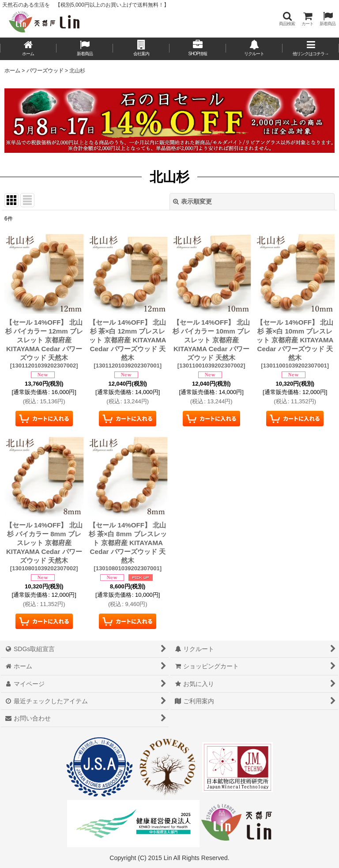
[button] (287, 19)
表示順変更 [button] (192, 201)
